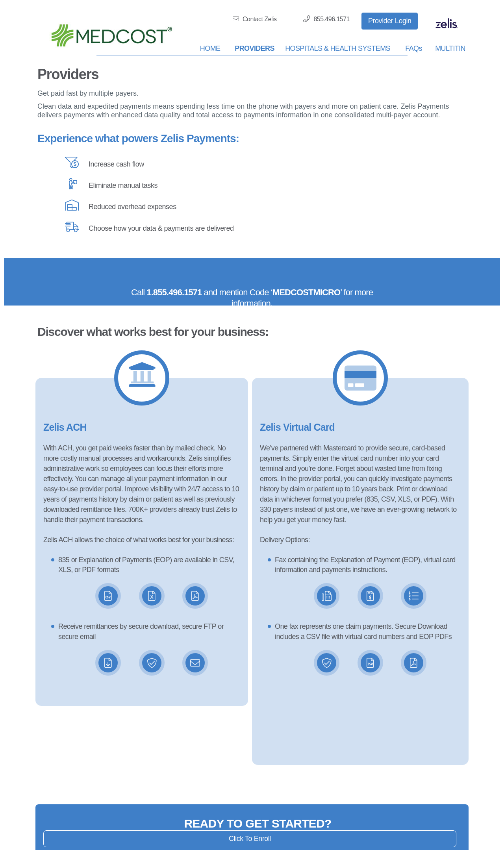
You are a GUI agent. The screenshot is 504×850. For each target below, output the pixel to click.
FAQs (414, 48)
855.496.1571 (326, 19)
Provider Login (390, 21)
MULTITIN (450, 48)
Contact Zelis (255, 19)
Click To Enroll (250, 839)
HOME (210, 48)
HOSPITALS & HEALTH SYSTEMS (338, 48)
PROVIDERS (255, 48)
